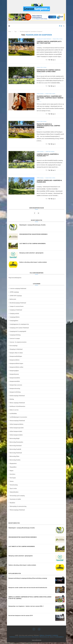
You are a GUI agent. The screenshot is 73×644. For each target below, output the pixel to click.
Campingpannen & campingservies (19, 326)
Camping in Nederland (16, 312)
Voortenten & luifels (15, 501)
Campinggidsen (14, 322)
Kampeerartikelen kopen (16, 365)
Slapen (11, 472)
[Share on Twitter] (50, 61)
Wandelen (12, 504)
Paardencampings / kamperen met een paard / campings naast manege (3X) (50, 99)
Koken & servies (14, 412)
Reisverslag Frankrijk (15, 451)
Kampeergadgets (14, 372)
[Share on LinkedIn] (53, 61)
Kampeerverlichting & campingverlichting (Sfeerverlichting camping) (29, 580)
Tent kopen (13, 479)
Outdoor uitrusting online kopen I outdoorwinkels (34, 264)
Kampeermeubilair (15, 383)
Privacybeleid (48, 637)
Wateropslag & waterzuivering (18, 508)
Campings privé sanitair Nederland (44, 39)
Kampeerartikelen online (16, 369)
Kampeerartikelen (15, 362)
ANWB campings (40, 95)
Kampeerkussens (14, 376)
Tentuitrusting (14, 487)
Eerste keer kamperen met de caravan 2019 (21, 617)
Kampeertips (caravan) (16, 387)
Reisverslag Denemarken (16, 444)
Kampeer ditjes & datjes (42, 41)
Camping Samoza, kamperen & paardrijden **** (48, 157)
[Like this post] (46, 61)
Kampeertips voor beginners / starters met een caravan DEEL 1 (27, 608)
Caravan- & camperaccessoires (18, 344)
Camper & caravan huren (17, 308)
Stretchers (12, 476)
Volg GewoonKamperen (15, 279)
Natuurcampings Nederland (17, 422)
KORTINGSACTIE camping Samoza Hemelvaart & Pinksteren (49, 72)
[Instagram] (61, 26)
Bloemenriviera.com (45, 638)
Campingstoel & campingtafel (18, 333)
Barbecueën (13, 301)
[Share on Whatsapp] (55, 61)
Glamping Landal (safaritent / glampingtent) (32, 255)
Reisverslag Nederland (16, 454)
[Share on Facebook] (48, 61)
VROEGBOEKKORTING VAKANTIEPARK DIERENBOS (34, 236)
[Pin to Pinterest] (52, 61)
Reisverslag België (15, 440)
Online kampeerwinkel (16, 433)
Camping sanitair (14, 315)
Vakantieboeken (14, 494)
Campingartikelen (15, 319)
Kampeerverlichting (15, 394)
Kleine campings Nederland (17, 404)
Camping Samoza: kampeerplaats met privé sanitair (49, 44)
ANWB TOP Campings (51, 153)
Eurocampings (14, 347)
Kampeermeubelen (15, 379)
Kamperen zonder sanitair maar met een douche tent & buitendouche (29, 589)
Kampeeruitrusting (15, 390)
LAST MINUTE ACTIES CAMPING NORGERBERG (33, 245)
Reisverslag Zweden (15, 462)
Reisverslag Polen (14, 458)
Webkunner (42, 637)
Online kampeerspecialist (17, 429)
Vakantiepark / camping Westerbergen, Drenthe (33, 227)
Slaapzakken (13, 469)
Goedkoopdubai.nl (59, 638)
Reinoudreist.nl (36, 638)
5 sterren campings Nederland (18, 290)
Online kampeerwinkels (16, 437)
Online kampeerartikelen (16, 426)
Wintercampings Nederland (17, 512)
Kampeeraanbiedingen (16, 358)
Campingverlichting (15, 337)
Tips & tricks (13, 490)
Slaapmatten (13, 465)
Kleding (12, 401)
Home (10, 31)
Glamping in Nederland (16, 351)
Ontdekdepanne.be (14, 638)
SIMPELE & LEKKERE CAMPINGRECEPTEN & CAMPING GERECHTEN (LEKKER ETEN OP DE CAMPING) (30, 599)
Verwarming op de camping (17, 497)
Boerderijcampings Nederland (18, 304)
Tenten (12, 483)
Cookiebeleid (55, 637)
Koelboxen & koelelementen (17, 408)
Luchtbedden (13, 415)
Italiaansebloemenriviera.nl (25, 638)
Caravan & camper (15, 340)
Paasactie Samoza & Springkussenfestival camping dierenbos (48, 127)
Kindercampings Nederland (17, 397)
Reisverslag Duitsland (16, 447)
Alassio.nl (52, 638)
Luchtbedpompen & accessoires (18, 419)
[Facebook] (59, 26)
